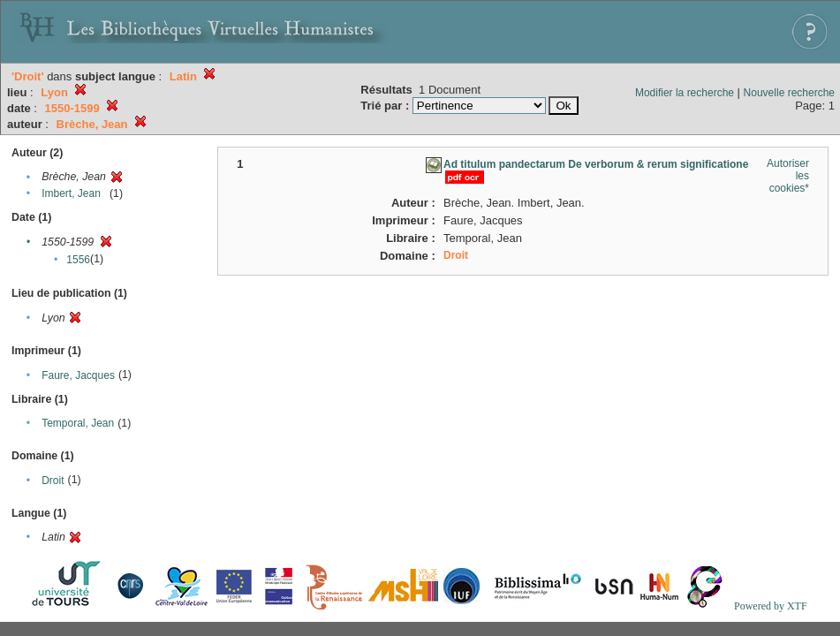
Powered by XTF (771, 606)
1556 (78, 260)
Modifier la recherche (685, 93)
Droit (53, 481)
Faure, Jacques (78, 375)
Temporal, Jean (78, 423)
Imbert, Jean (71, 193)
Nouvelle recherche (789, 93)
